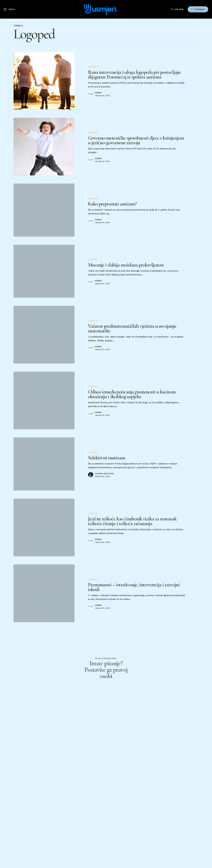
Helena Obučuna (104, 478)
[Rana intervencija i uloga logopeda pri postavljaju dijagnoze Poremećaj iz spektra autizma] (44, 81)
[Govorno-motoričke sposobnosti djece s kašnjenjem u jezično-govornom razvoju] (44, 151)
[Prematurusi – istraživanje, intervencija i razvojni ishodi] (44, 598)
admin (98, 93)
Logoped (93, 67)
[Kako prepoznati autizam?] (44, 215)
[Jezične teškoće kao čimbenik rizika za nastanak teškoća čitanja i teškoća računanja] (44, 532)
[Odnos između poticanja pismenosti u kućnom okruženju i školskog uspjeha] (44, 405)
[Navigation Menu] (9, 9)
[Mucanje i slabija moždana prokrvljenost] (44, 276)
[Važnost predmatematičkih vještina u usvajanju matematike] (44, 339)
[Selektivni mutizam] (44, 469)
